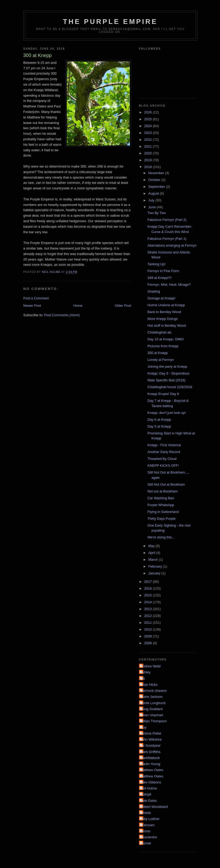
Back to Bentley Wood (164, 312)
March (154, 560)
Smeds (146, 813)
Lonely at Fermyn (161, 360)
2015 (149, 595)
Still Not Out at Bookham (166, 484)
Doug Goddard (152, 709)
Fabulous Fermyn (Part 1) (167, 239)
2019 (149, 160)
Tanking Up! (157, 264)
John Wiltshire (151, 739)
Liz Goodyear (150, 745)
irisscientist (149, 837)
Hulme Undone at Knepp (166, 305)
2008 (149, 643)
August (154, 193)
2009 (149, 636)
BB (143, 679)
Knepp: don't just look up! (167, 413)
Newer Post (32, 306)
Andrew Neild (150, 666)
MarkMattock (150, 758)
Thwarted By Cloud (162, 459)
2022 (149, 140)
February (156, 566)
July (152, 200)
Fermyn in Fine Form (163, 271)
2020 (149, 153)
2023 (149, 133)
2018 (149, 167)
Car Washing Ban (161, 498)
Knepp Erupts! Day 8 (163, 394)
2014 (149, 602)
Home (78, 306)
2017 (149, 582)
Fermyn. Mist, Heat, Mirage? (169, 285)
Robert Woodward (154, 807)
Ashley (145, 672)
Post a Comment (36, 298)
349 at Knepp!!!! (160, 278)
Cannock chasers (154, 691)
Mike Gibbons (151, 782)
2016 (149, 588)
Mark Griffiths (150, 752)
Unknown (147, 825)
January (155, 573)
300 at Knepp (158, 353)
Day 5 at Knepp (159, 426)
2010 (149, 629)
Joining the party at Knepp (167, 367)
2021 (149, 146)
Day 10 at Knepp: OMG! (166, 339)
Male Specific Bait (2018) (167, 380)
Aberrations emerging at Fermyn (172, 245)
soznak (146, 843)
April (152, 553)
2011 (149, 623)
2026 (149, 112)
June (152, 207)
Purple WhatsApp (161, 505)
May (152, 546)
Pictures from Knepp (163, 346)
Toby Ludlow (150, 819)
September (157, 187)
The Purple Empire (110, 22)
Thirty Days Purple (162, 519)
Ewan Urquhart (152, 715)
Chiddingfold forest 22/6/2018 (170, 387)
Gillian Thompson (154, 721)
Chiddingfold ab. (160, 332)
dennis (145, 831)
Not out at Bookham (163, 491)
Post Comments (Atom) (62, 315)
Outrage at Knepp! (161, 298)
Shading (154, 291)
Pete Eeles (149, 801)
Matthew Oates (152, 770)
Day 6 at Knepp (159, 420)
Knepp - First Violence (164, 445)
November (157, 173)
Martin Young (150, 764)
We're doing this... (161, 537)
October (155, 180)
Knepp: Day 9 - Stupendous (168, 373)
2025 (149, 119)
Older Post (123, 306)
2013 (149, 609)
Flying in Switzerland (163, 512)
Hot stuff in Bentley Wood (167, 326)
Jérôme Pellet (151, 733)
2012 (149, 616)
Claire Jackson (152, 697)
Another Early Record (164, 452)
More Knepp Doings (163, 319)
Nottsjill (146, 794)
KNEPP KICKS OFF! (163, 466)
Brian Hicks (149, 685)
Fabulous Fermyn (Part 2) (167, 220)
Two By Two (157, 213)
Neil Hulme (149, 788)
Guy (144, 727)
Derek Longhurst (153, 703)
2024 (149, 126)
